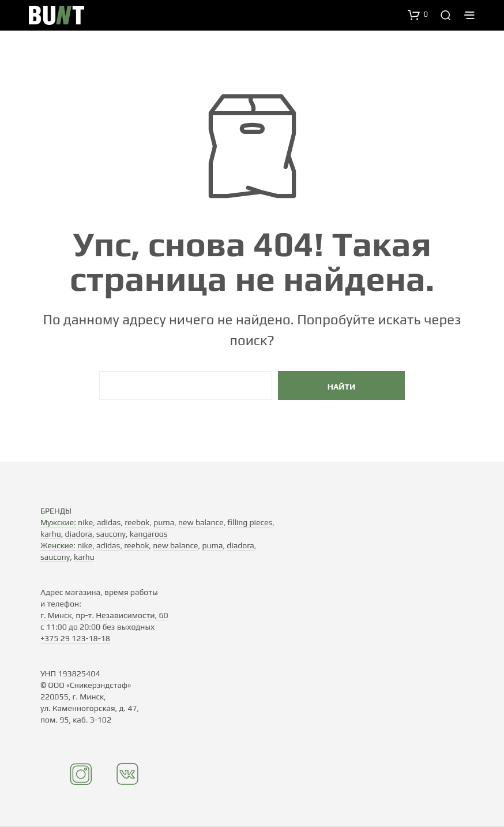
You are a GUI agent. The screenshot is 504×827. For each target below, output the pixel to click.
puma (164, 523)
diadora (79, 534)
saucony (111, 534)
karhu (51, 534)
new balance (201, 523)
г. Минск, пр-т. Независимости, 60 (104, 615)
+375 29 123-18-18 (75, 639)
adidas (109, 523)
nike (85, 523)
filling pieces (250, 523)
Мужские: (58, 523)
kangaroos (149, 534)
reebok (137, 523)
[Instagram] (81, 783)
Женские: (58, 546)
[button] (418, 14)
